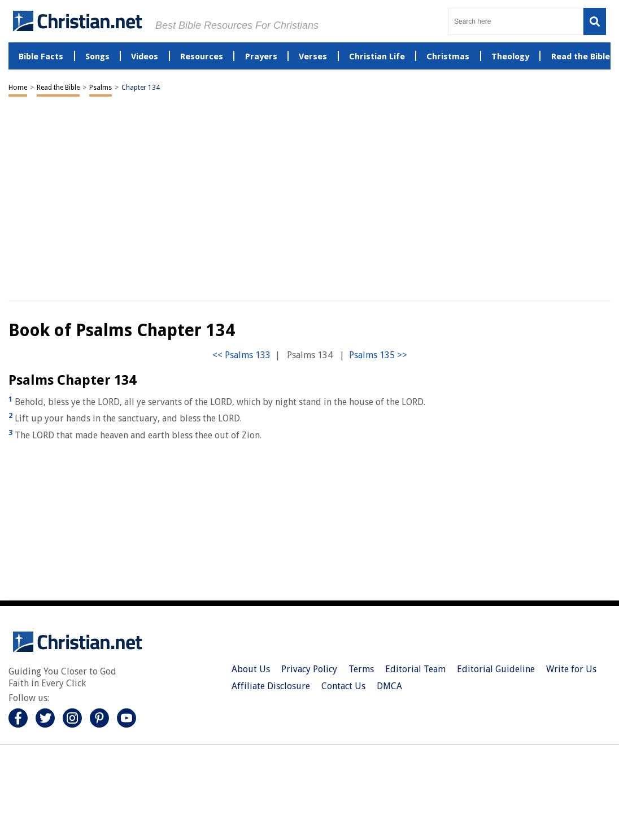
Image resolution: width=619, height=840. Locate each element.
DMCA (389, 686)
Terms (361, 669)
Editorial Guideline (496, 669)
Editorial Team (415, 669)
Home (18, 88)
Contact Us (343, 686)
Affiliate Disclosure (271, 686)
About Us (251, 669)
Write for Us (571, 669)
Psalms (101, 88)
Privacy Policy (309, 669)
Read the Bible (58, 88)
